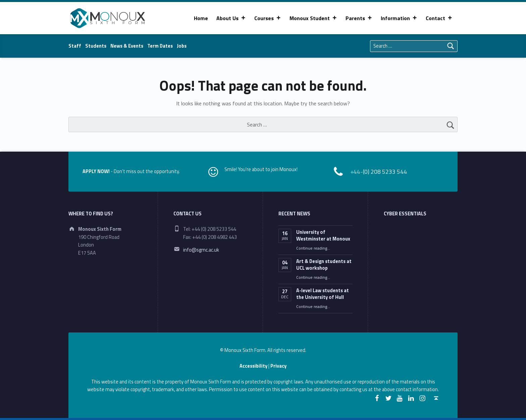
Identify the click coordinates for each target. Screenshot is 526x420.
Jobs (182, 46)
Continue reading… (313, 248)
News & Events (127, 46)
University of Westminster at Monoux (323, 235)
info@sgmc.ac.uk (201, 250)
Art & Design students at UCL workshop (324, 265)
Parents (359, 18)
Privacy (278, 366)
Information (399, 18)
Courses (268, 18)
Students (96, 46)
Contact (439, 18)
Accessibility (253, 366)
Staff (75, 46)
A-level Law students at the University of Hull (323, 294)
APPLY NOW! (96, 171)
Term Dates (160, 46)
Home (201, 18)
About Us (231, 18)
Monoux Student (313, 18)
